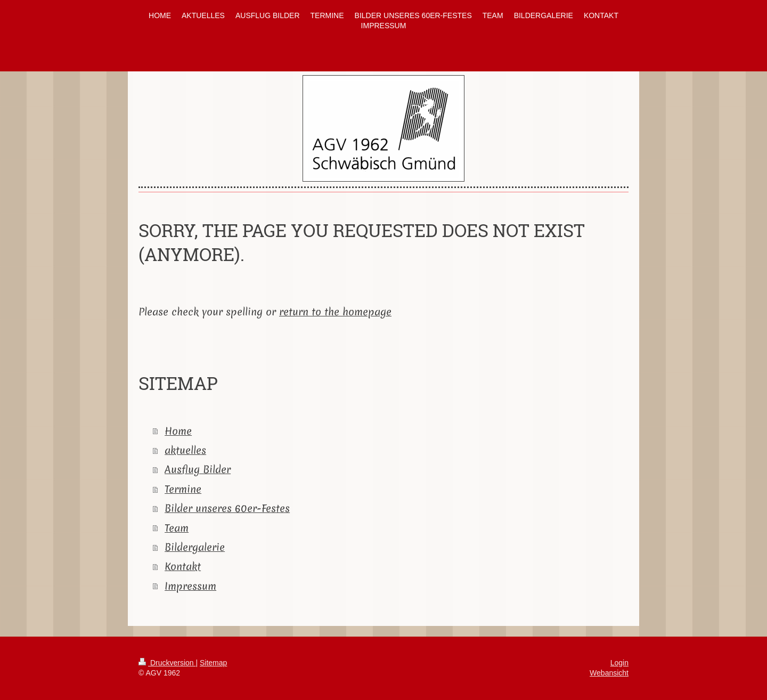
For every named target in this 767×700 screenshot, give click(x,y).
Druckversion (167, 663)
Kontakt (183, 566)
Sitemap (213, 663)
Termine (183, 489)
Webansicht (609, 673)
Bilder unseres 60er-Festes (227, 508)
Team (177, 528)
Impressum (190, 586)
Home (178, 431)
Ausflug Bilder (198, 469)
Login (619, 663)
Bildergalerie (195, 547)
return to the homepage (335, 312)
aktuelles (185, 450)
